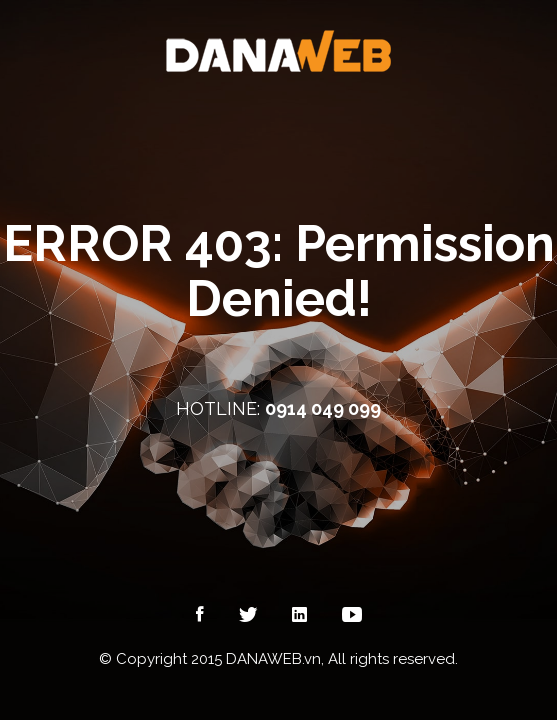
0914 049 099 (323, 408)
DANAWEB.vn (273, 659)
